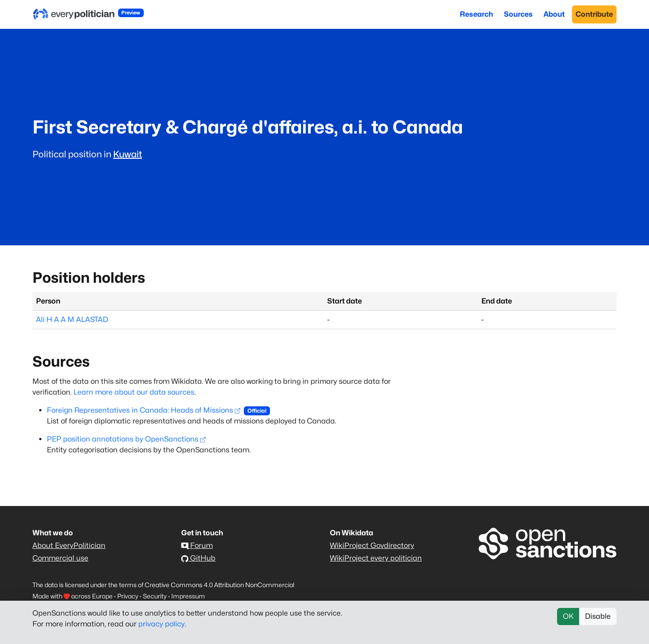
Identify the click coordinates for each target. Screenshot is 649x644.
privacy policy (162, 624)
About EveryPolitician (69, 545)
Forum (197, 545)
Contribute (594, 14)
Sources (518, 14)
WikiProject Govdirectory (372, 545)
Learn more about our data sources (134, 392)
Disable (598, 616)
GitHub (198, 558)
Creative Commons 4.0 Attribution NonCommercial (219, 585)
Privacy (128, 596)
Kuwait (128, 154)
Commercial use (60, 558)
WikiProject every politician (376, 558)
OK (568, 616)
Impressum (188, 596)
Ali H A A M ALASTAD (72, 320)
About (554, 14)
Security (155, 596)
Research (476, 14)
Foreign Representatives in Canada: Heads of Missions (144, 410)
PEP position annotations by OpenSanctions (126, 439)
